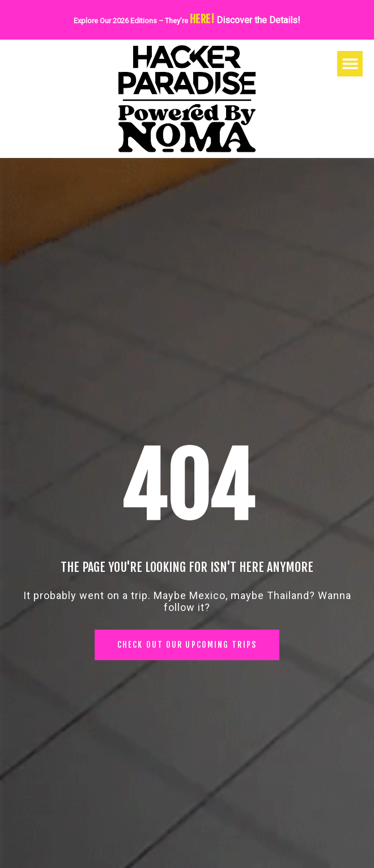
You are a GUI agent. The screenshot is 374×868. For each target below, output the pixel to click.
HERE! (202, 19)
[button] (350, 64)
